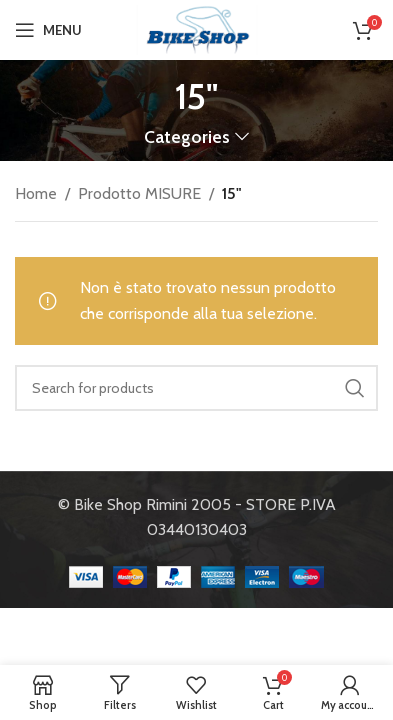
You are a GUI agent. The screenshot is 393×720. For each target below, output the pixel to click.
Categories (187, 137)
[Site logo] (197, 28)
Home (36, 193)
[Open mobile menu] (48, 30)
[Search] (196, 388)
